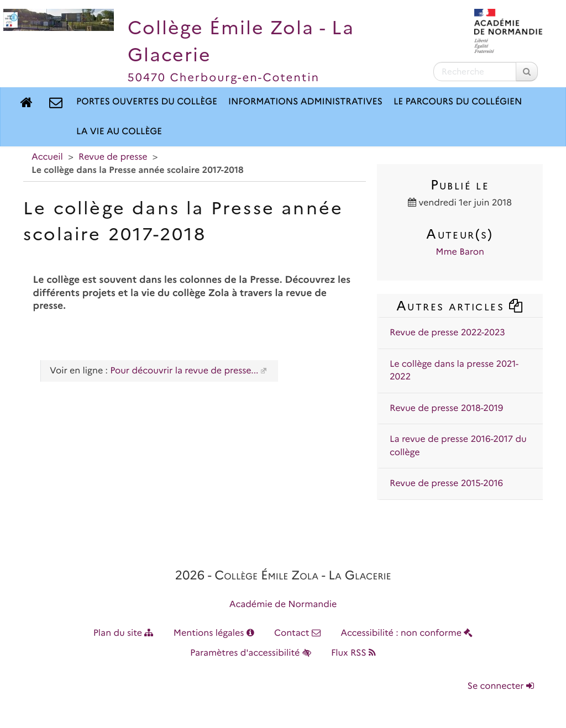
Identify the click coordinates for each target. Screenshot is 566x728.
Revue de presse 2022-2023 (447, 333)
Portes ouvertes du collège (147, 102)
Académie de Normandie (283, 605)
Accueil (47, 157)
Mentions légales (214, 633)
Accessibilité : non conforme (407, 633)
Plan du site (124, 633)
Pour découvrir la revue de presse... (184, 371)
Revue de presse (113, 157)
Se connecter (501, 686)
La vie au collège (119, 132)
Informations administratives (305, 102)
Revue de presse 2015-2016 (446, 484)
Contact (297, 633)
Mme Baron (460, 252)
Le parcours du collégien (458, 102)
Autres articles (460, 306)
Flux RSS (353, 653)
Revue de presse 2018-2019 (446, 408)
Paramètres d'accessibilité (251, 653)
